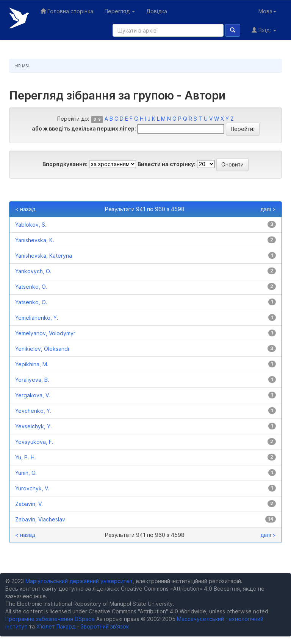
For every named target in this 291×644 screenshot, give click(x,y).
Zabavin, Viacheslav (40, 519)
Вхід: (264, 30)
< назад (25, 209)
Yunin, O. (26, 473)
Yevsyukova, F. (34, 442)
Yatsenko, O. (31, 287)
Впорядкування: (65, 164)
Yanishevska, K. (35, 240)
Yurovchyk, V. (32, 488)
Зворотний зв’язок (105, 626)
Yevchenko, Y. (33, 411)
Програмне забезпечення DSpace (50, 619)
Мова (267, 11)
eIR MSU (23, 66)
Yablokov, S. (31, 225)
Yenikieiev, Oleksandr (42, 349)
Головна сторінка (67, 11)
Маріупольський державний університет (79, 581)
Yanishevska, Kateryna (44, 256)
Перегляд (120, 11)
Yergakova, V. (33, 395)
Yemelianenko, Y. (37, 318)
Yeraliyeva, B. (32, 380)
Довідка (157, 11)
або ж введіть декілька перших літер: (84, 128)
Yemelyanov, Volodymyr (45, 333)
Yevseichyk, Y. (34, 426)
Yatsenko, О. (31, 302)
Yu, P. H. (26, 457)
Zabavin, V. (29, 504)
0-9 (97, 119)
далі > (268, 209)
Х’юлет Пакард (56, 626)
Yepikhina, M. (32, 364)
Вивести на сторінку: (167, 164)
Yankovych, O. (33, 271)
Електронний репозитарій (19, 18)
